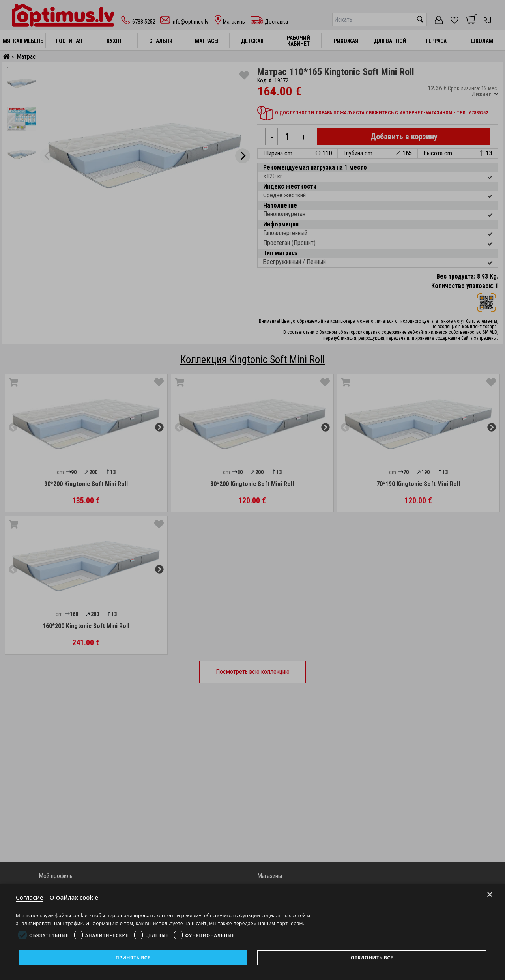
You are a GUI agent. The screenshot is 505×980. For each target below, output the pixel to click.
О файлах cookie (74, 897)
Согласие (30, 897)
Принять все (133, 958)
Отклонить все (372, 958)
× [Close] (490, 895)
